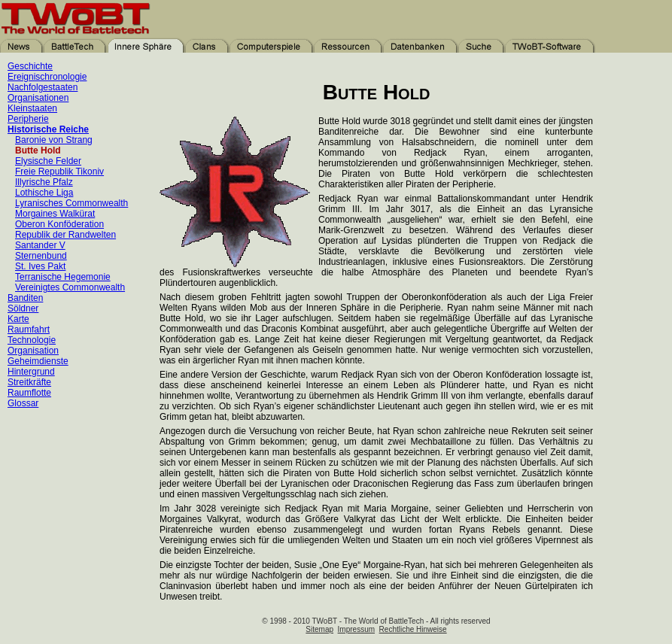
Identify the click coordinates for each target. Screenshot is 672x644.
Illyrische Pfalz (44, 182)
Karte (18, 319)
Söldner (23, 308)
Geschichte (30, 66)
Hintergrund (31, 372)
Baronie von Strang (54, 140)
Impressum (356, 629)
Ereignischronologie (47, 77)
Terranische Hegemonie (63, 277)
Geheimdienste (38, 361)
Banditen (25, 298)
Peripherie (28, 119)
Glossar (23, 403)
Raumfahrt (29, 330)
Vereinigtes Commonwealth (70, 287)
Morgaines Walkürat (55, 214)
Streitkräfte (29, 382)
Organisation (33, 351)
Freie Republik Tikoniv (59, 172)
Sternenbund (41, 256)
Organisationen (38, 98)
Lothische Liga (44, 193)
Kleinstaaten (32, 108)
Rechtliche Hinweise (413, 629)
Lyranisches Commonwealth (71, 203)
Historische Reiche (48, 129)
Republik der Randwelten (65, 235)
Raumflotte (29, 393)
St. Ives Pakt (40, 266)
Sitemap (319, 629)
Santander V (40, 245)
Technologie (32, 340)
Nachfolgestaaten (43, 87)
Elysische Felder (48, 161)
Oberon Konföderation (59, 224)
